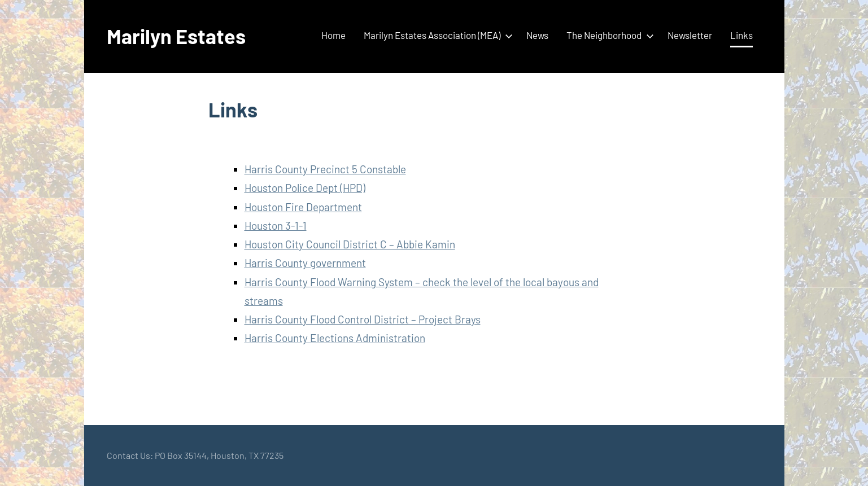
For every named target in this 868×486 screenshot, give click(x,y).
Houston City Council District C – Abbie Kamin (350, 244)
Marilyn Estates (176, 36)
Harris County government (305, 263)
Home (333, 35)
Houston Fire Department (303, 207)
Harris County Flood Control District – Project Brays (363, 319)
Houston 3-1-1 (276, 226)
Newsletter (690, 35)
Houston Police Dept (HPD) (305, 188)
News (537, 35)
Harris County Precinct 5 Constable (325, 169)
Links (741, 35)
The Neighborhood (608, 35)
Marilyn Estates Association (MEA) (436, 35)
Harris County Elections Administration (335, 338)
